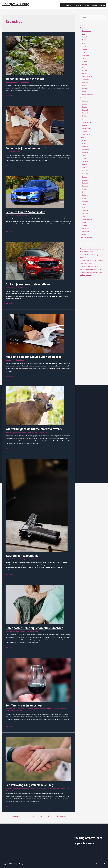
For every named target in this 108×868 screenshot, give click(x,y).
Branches (70, 5)
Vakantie (85, 65)
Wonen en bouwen (11, 82)
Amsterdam (85, 151)
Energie (84, 40)
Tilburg (84, 206)
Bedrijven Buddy (16, 4)
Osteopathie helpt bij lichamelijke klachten (34, 628)
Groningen (85, 101)
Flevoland (85, 114)
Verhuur (84, 86)
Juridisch (85, 74)
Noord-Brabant (86, 129)
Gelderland (85, 117)
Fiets (83, 34)
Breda (84, 169)
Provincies (79, 5)
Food (18, 709)
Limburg (84, 126)
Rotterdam (85, 187)
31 (49, 816)
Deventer (85, 178)
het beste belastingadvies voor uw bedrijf (33, 357)
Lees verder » (10, 95)
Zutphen (8, 711)
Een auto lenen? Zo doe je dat (25, 212)
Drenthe (84, 108)
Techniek (34, 432)
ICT (7, 152)
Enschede (8, 631)
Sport (14, 559)
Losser (38, 709)
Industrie (8, 432)
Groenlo (23, 709)
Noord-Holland (86, 123)
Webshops (63, 709)
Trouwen (85, 62)
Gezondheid (16, 631)
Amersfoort (85, 148)
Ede (83, 194)
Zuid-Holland (86, 135)
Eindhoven (85, 197)
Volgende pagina (62, 816)
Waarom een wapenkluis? (23, 556)
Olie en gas (21, 432)
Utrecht (84, 120)
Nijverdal (44, 709)
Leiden (84, 157)
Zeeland (84, 132)
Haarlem (84, 218)
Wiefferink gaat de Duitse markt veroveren (34, 429)
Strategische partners (99, 5)
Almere (84, 144)
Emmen (84, 200)
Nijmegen (85, 181)
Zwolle (84, 237)
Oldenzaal (14, 432)
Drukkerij (84, 37)
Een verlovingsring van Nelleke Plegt (30, 785)
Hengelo (28, 709)
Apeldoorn (85, 154)
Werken (84, 92)
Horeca (34, 709)
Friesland (85, 105)
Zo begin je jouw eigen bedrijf (26, 148)
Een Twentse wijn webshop (24, 705)
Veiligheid (8, 288)
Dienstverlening (15, 788)
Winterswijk (85, 230)
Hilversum (85, 227)
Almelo (8, 709)
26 (41, 816)
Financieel (8, 360)
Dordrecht (85, 191)
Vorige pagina (14, 816)
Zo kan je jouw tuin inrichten (25, 79)
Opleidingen (85, 80)
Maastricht (85, 163)
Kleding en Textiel (37, 788)
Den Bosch (85, 172)
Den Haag (85, 175)
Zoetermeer (86, 234)
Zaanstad (85, 212)
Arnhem (84, 166)
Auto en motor (10, 215)
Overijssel (28, 432)
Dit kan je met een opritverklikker (28, 284)
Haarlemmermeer (87, 221)
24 (34, 816)
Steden (87, 5)
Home (62, 5)
